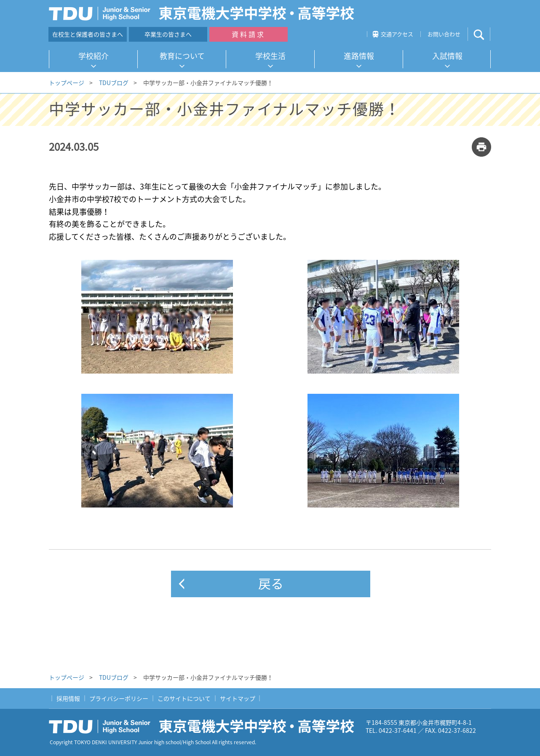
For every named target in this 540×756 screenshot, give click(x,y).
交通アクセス (397, 34)
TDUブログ (114, 83)
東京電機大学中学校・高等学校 (205, 727)
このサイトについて (184, 698)
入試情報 (447, 56)
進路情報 (359, 56)
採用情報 (68, 698)
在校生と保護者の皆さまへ (88, 34)
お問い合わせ (444, 34)
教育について (182, 56)
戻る (271, 583)
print (481, 147)
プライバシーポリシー (119, 698)
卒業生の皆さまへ (168, 34)
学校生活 (270, 56)
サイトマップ (238, 698)
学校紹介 (94, 56)
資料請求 (249, 34)
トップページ (67, 83)
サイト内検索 (486, 34)
